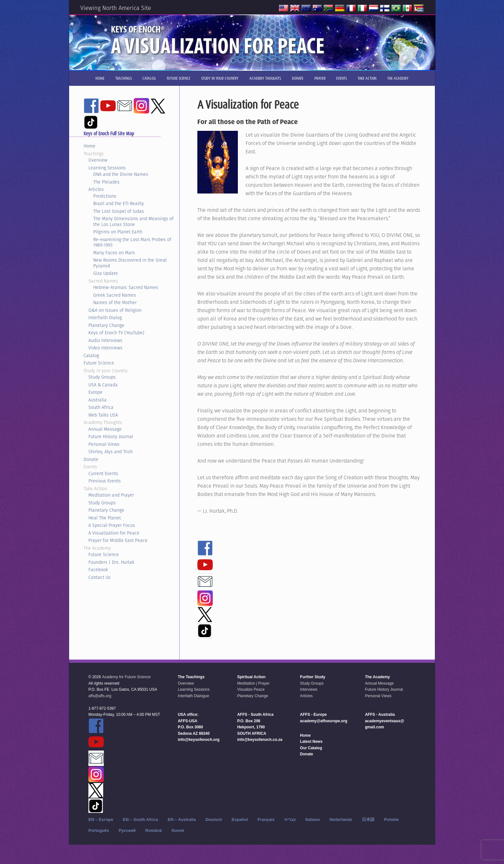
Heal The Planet (105, 518)
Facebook (98, 570)
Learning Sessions (107, 168)
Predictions (105, 196)
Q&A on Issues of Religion (115, 310)
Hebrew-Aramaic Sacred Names (126, 287)
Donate (91, 459)
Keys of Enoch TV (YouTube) (116, 333)
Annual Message (105, 429)
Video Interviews (105, 348)
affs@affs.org (100, 696)
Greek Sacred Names (115, 295)
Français (266, 819)
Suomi (178, 830)
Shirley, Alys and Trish (111, 452)
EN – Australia (182, 819)
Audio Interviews (105, 340)
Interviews (309, 689)
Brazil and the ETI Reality (119, 203)
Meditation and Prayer (111, 495)
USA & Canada (103, 385)
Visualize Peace (251, 689)
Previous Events (105, 481)
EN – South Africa (140, 819)
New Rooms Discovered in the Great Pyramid (130, 263)
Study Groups (102, 377)
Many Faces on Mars (114, 253)
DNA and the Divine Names (121, 174)
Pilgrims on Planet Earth (118, 232)
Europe (95, 392)
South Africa (101, 407)
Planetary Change (106, 325)
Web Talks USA (103, 415)
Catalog (91, 355)
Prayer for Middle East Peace (118, 540)
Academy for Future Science (126, 677)
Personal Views (104, 444)
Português (99, 830)
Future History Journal (111, 437)
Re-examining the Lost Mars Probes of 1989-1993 (132, 242)
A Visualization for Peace (114, 533)
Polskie (392, 819)
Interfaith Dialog (105, 318)
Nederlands (341, 819)
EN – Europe (101, 819)
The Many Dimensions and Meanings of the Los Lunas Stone (133, 221)
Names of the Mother (115, 302)
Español (240, 819)
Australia (98, 400)
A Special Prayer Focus (112, 525)
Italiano (313, 819)
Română (153, 830)
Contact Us (99, 577)
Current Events (103, 473)
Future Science (99, 363)
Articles (96, 189)
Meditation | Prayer (253, 683)
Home (90, 146)
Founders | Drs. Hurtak (111, 562)
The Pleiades (106, 182)
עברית (290, 819)
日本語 (368, 819)
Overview (98, 160)
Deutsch (214, 819)
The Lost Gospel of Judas (119, 211)
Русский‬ (127, 830)
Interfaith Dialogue (193, 696)
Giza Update (106, 273)
